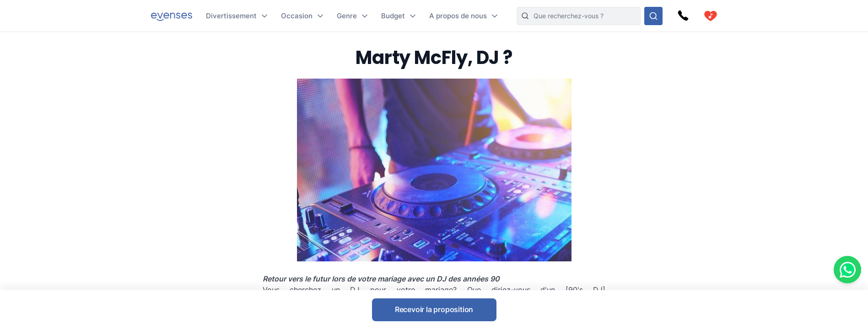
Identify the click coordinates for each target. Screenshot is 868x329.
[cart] (711, 16)
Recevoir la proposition (434, 309)
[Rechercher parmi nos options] (653, 16)
